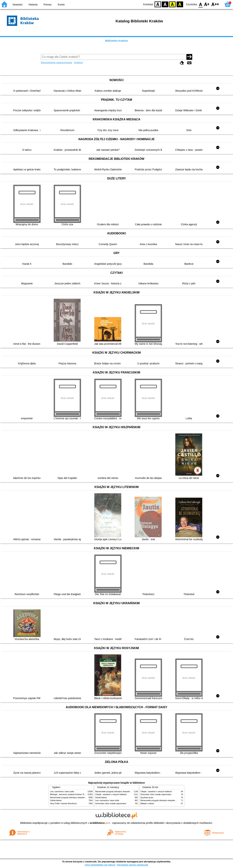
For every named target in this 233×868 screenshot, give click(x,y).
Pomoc (48, 5)
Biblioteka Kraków (117, 41)
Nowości (18, 5)
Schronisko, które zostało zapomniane (111, 804)
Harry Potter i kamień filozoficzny (63, 804)
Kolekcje (78, 62)
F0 (201, 4)
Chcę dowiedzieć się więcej (100, 865)
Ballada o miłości (147, 804)
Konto (61, 5)
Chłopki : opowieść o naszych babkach (111, 794)
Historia (33, 5)
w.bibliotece (99, 823)
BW (165, 4)
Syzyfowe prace (147, 798)
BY (180, 4)
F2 (215, 4)
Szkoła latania (56, 800)
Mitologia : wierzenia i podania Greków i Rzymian (70, 794)
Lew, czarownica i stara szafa (62, 792)
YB (172, 4)
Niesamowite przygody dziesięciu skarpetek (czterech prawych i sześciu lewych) (83, 798)
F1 (207, 4)
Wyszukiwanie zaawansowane (57, 62)
